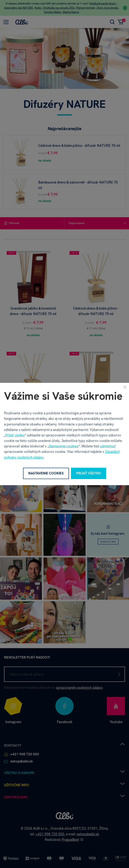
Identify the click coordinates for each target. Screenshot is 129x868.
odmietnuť (108, 446)
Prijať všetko (15, 435)
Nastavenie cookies (64, 446)
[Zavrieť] (125, 387)
